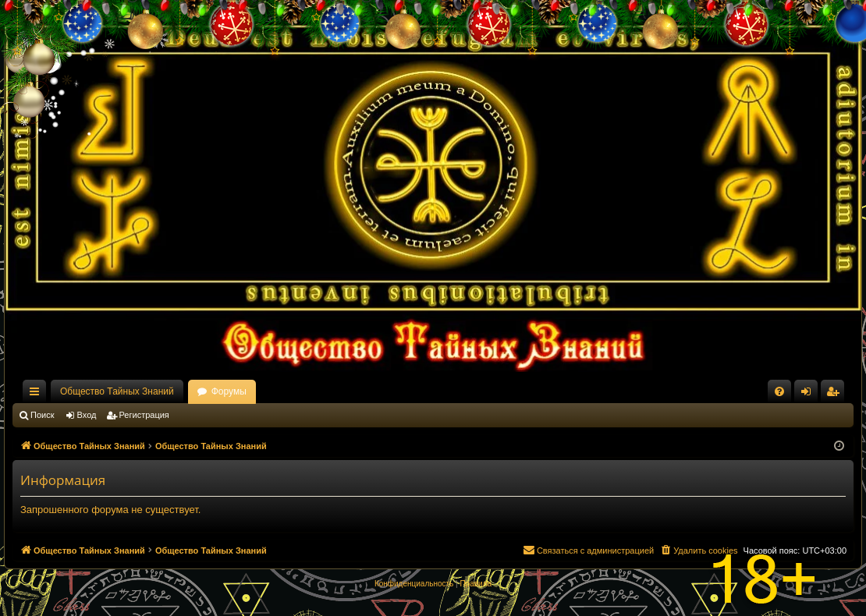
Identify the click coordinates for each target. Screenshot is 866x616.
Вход (87, 415)
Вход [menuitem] (809, 395)
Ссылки (37, 395)
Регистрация (144, 415)
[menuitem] (779, 391)
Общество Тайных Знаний (117, 391)
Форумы (229, 391)
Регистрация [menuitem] (836, 395)
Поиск (42, 415)
